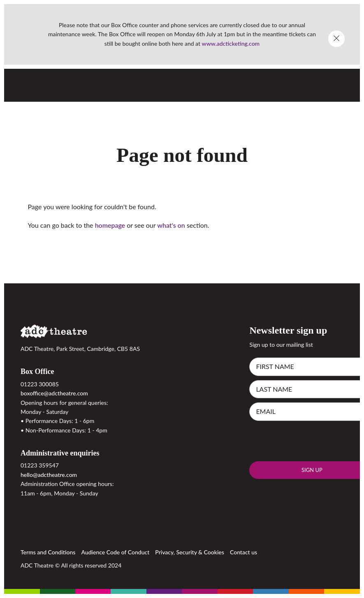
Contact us (243, 552)
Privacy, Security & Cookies (190, 552)
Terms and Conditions (48, 552)
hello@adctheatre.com (49, 475)
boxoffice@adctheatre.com (54, 393)
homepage (110, 225)
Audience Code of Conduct (116, 552)
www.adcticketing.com (231, 43)
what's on (171, 225)
